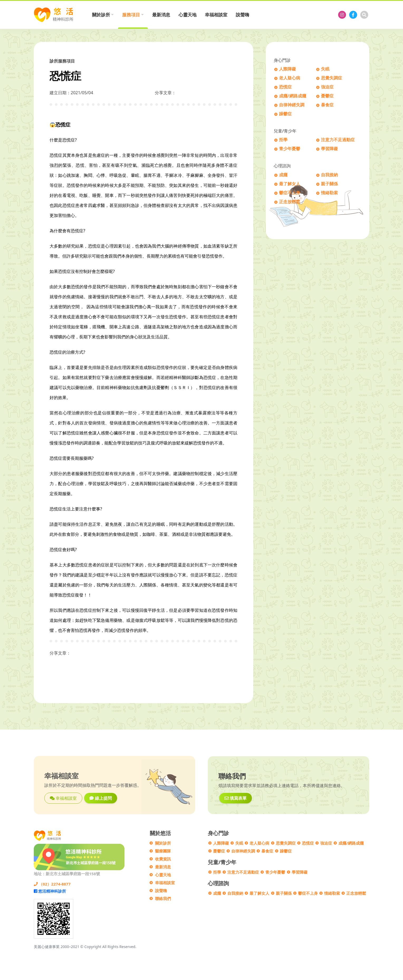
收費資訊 (163, 859)
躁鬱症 (285, 114)
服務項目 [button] (131, 15)
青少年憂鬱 (290, 149)
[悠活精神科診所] (342, 15)
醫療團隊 (163, 851)
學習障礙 (329, 149)
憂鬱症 (327, 96)
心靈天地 (188, 15)
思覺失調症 (332, 78)
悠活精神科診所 (50, 891)
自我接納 (329, 175)
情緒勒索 (329, 193)
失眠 (325, 69)
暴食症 (327, 105)
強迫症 (327, 87)
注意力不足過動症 (338, 140)
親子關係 (329, 184)
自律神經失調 (292, 105)
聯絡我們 (163, 898)
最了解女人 (290, 184)
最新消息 (161, 15)
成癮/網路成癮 (293, 96)
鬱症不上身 (290, 193)
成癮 (283, 175)
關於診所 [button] (101, 15)
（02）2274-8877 (52, 884)
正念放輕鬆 (290, 202)
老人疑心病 (290, 78)
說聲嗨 (243, 15)
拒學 (283, 140)
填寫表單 (236, 798)
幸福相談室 (216, 15)
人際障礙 (287, 69)
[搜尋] (364, 15)
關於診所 (163, 843)
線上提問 (100, 798)
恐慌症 (285, 87)
